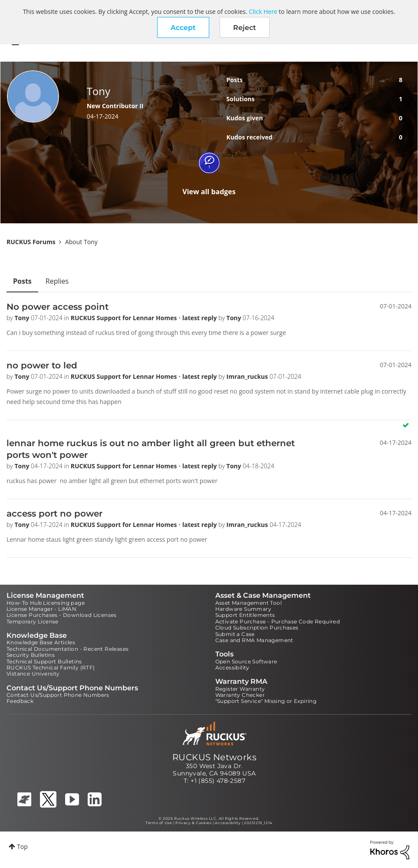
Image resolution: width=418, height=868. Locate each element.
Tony (23, 318)
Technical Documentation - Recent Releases (67, 649)
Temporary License (33, 621)
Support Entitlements (245, 615)
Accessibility (232, 668)
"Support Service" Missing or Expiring (266, 701)
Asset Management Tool (248, 603)
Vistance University (33, 674)
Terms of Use (159, 823)
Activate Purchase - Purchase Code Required (278, 621)
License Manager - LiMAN (41, 609)
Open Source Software (246, 661)
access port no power (54, 514)
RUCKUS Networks (214, 757)
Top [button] (22, 846)
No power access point (58, 307)
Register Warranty (240, 689)
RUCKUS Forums (31, 242)
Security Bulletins (31, 655)
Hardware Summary (243, 609)
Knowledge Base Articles (41, 642)
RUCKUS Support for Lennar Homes (125, 318)
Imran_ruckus (248, 376)
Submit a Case (235, 634)
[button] (183, 27)
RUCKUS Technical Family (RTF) (51, 668)
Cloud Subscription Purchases (257, 628)
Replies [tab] (57, 281)
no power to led (42, 365)
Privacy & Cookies (193, 823)
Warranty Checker (240, 695)
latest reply (200, 318)
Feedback (20, 701)
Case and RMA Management (254, 640)
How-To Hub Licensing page (46, 603)
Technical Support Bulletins (44, 661)
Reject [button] (245, 28)
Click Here (263, 12)
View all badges (209, 192)
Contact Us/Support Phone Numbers (58, 695)
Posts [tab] (22, 281)
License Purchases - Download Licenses (62, 615)
